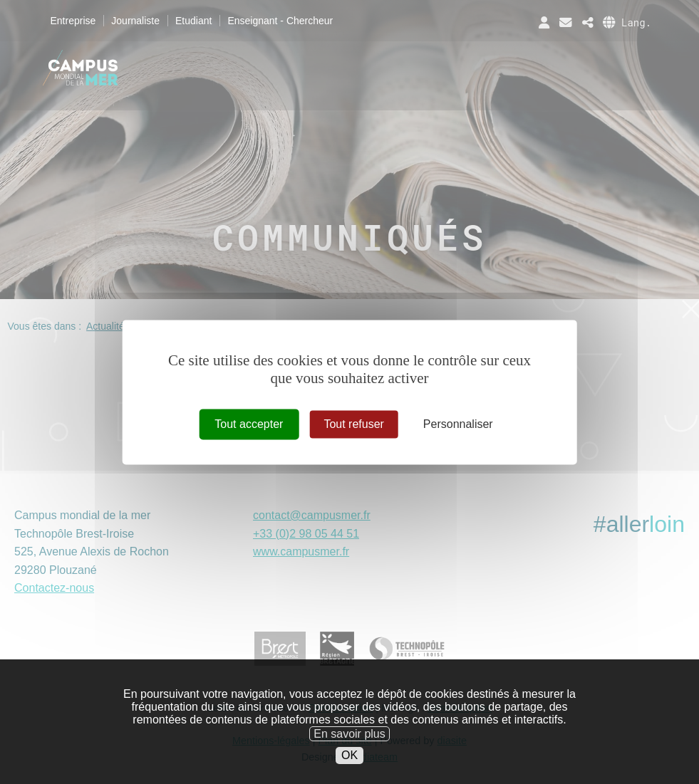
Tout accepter (249, 424)
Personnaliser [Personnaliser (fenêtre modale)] (458, 424)
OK (349, 772)
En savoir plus (349, 750)
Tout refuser (353, 424)
